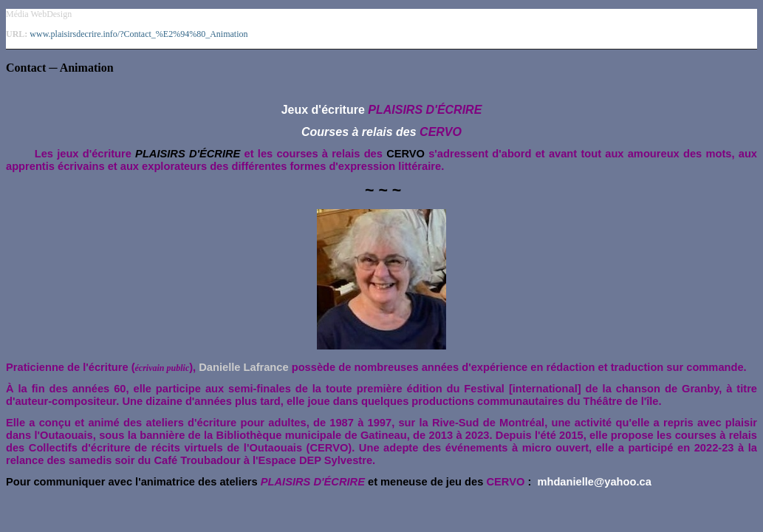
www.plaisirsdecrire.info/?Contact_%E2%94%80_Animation (138, 34)
